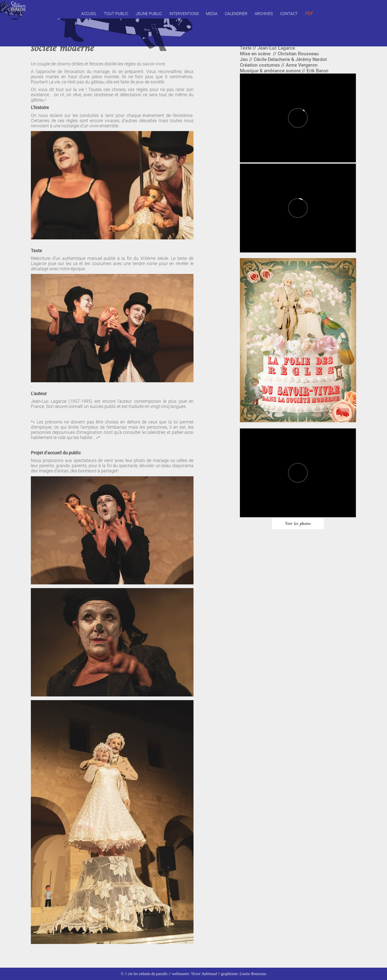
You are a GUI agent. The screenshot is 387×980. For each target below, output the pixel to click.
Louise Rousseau (253, 974)
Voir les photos (298, 524)
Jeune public (149, 14)
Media (212, 14)
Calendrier (236, 14)
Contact (289, 14)
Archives (264, 14)
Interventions (184, 14)
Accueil (89, 14)
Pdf (309, 14)
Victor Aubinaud (204, 974)
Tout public (116, 14)
